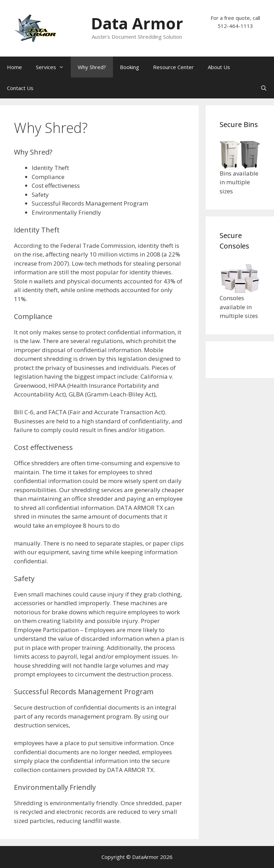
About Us (219, 67)
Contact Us (20, 88)
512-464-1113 (235, 26)
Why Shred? (92, 67)
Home (14, 67)
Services (53, 67)
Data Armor (137, 23)
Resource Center (173, 67)
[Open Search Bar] (264, 88)
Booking (130, 67)
